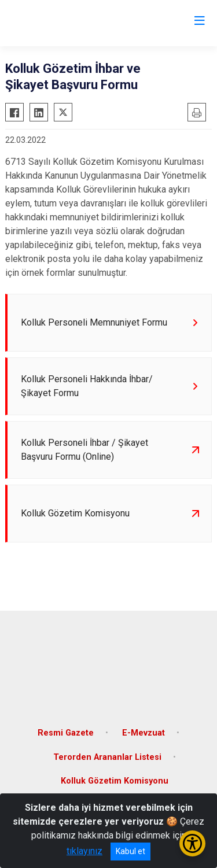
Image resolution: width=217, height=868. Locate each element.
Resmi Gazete (66, 733)
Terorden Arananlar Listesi (107, 757)
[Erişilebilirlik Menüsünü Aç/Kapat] (192, 843)
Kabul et (130, 851)
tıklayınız (84, 851)
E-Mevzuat (144, 733)
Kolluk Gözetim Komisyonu (115, 781)
